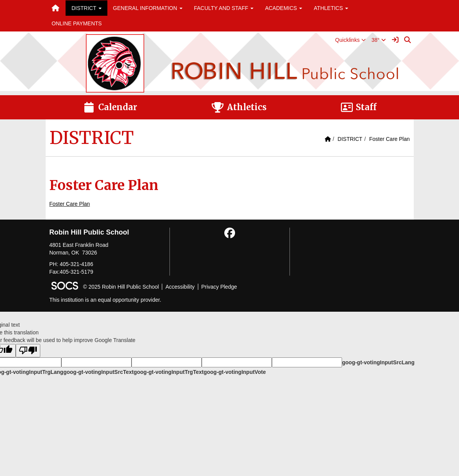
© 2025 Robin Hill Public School (121, 287)
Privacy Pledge (219, 287)
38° (379, 40)
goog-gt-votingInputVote (235, 372)
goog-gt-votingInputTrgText (168, 372)
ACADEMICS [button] (284, 8)
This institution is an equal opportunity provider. (105, 300)
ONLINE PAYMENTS (77, 23)
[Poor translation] (28, 351)
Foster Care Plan (390, 139)
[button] (350, 40)
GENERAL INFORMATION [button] (148, 8)
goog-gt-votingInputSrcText (98, 372)
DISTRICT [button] (86, 8)
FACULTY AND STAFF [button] (224, 8)
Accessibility (180, 287)
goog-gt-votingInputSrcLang (378, 362)
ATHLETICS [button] (331, 8)
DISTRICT (350, 139)
